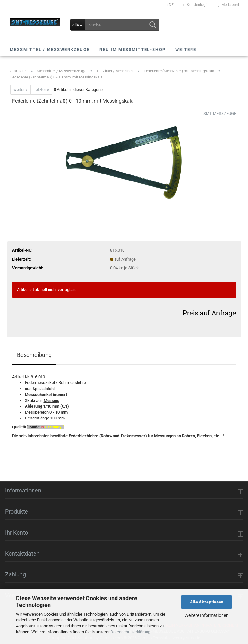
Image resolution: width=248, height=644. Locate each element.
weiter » (20, 89)
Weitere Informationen (207, 615)
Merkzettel (229, 5)
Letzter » (41, 89)
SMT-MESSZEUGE (220, 113)
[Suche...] (77, 25)
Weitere (186, 50)
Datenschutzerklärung (130, 632)
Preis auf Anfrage (209, 313)
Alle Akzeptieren (207, 602)
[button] (170, 5)
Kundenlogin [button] (196, 5)
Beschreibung (34, 355)
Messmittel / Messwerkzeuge (50, 50)
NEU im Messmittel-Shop (132, 50)
